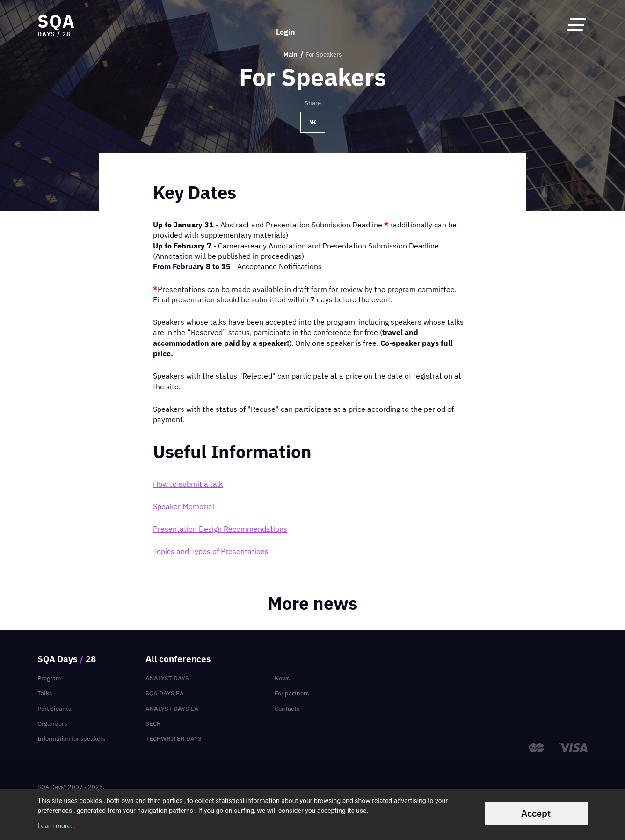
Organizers (52, 724)
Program (49, 678)
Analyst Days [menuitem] (167, 678)
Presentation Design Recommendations (220, 529)
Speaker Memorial (184, 506)
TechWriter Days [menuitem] (174, 739)
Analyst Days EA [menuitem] (172, 709)
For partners (292, 693)
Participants (54, 709)
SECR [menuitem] (153, 724)
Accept (536, 813)
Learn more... (57, 826)
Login (286, 25)
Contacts (287, 709)
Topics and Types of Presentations (211, 551)
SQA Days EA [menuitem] (165, 693)
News (282, 678)
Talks (45, 693)
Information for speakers (71, 739)
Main (291, 55)
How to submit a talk (188, 484)
